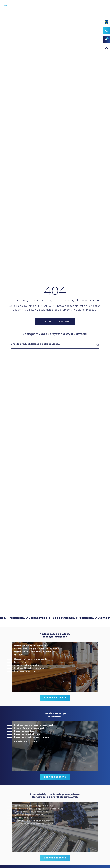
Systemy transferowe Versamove (31, 824)
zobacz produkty (55, 706)
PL (99, 8)
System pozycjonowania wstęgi (30, 827)
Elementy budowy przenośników (31, 654)
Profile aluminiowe (24, 830)
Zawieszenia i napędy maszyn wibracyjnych (36, 657)
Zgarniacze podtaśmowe (27, 683)
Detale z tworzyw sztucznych (29, 736)
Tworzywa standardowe (26, 739)
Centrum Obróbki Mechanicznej (31, 680)
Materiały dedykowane (26, 754)
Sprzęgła (18, 663)
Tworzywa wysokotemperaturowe (32, 745)
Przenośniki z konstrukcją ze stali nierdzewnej (38, 821)
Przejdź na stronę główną (55, 321)
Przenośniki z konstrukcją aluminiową (34, 818)
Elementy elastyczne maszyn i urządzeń (35, 660)
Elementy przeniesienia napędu (31, 671)
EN (103, 8)
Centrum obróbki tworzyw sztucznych (34, 733)
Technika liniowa (23, 674)
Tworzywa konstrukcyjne (27, 742)
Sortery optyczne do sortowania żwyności (36, 836)
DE (107, 8)
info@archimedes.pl (85, 310)
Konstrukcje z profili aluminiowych (32, 833)
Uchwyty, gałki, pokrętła (26, 677)
